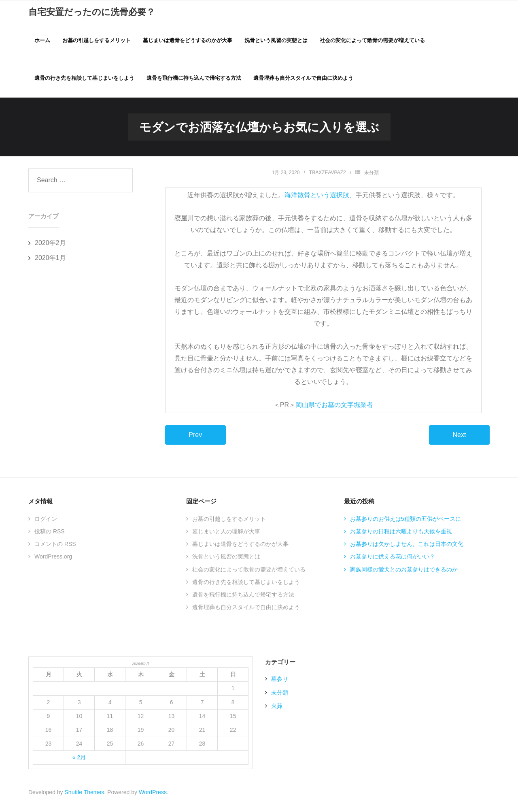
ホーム (42, 41)
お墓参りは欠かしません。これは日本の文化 (407, 550)
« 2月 (79, 763)
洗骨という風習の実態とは (226, 563)
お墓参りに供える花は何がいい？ (393, 563)
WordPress (153, 799)
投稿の (50, 537)
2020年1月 (50, 264)
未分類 (372, 179)
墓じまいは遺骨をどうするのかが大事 (240, 550)
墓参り (280, 685)
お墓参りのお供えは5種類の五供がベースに (405, 525)
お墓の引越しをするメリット (229, 525)
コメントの (55, 550)
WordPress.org (53, 563)
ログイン (46, 525)
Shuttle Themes (85, 799)
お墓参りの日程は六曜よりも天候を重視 (401, 537)
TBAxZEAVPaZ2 (328, 179)
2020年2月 (50, 249)
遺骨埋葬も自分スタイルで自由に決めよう (246, 613)
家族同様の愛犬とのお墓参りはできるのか (404, 575)
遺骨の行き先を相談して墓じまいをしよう (246, 588)
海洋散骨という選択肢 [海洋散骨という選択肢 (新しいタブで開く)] (317, 201)
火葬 (277, 712)
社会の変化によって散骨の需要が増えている (249, 575)
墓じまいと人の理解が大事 (226, 537)
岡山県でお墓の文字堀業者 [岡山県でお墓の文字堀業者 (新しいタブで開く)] (334, 411)
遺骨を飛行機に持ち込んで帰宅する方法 (243, 601)
